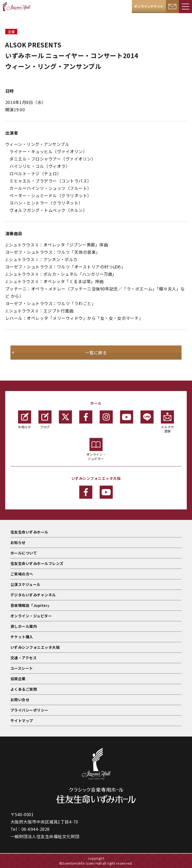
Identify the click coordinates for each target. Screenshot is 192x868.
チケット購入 (22, 637)
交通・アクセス (24, 658)
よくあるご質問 (24, 689)
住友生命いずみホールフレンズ (37, 563)
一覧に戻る (96, 353)
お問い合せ (20, 700)
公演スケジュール (26, 584)
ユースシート (22, 668)
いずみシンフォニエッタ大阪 (35, 647)
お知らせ (25, 420)
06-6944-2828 (36, 829)
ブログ (45, 420)
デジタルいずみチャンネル (33, 595)
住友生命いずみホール (29, 532)
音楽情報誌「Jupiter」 (31, 605)
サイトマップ (22, 721)
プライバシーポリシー (29, 710)
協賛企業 (18, 679)
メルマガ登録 (167, 422)
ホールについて (24, 553)
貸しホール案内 (24, 626)
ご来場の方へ (22, 574)
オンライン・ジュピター (96, 449)
